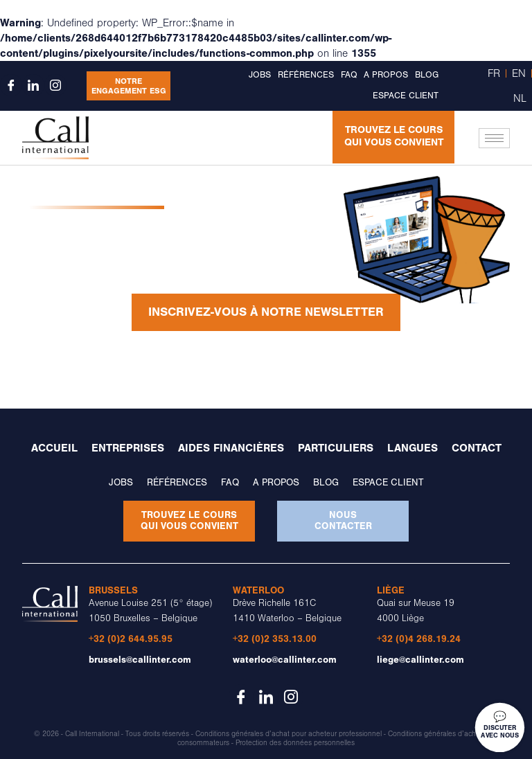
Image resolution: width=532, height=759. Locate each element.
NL (520, 98)
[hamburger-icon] (494, 138)
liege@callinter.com (420, 660)
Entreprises (128, 448)
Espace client (406, 96)
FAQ (349, 75)
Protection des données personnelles (295, 743)
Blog (427, 75)
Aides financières (231, 448)
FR (494, 73)
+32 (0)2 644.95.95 (131, 639)
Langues (413, 448)
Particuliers (336, 448)
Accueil (54, 448)
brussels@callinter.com (140, 660)
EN (519, 73)
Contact (477, 448)
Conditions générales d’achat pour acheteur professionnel (289, 734)
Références (306, 75)
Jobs (260, 75)
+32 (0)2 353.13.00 (275, 639)
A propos (386, 75)
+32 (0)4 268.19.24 (419, 639)
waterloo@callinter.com (285, 660)
